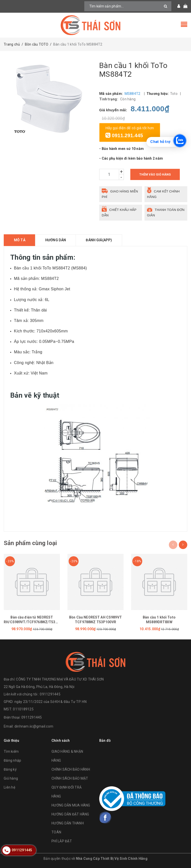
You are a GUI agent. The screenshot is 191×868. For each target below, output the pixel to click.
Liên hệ (9, 787)
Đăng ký (10, 769)
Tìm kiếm (11, 751)
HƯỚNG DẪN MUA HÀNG (71, 805)
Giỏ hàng (11, 778)
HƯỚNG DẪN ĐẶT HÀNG (70, 814)
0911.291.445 (124, 135)
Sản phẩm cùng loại (30, 543)
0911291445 (32, 717)
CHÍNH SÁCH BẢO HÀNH (71, 769)
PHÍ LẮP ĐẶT (62, 841)
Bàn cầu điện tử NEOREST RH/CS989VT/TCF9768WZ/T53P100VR (32, 622)
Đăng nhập (12, 760)
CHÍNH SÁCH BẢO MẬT (70, 778)
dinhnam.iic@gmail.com (34, 726)
